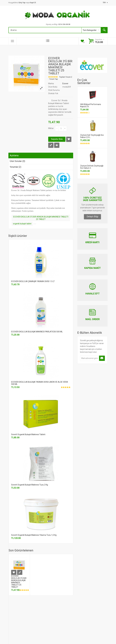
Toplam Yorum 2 (66, 77)
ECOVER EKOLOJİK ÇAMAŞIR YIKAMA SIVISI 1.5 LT (33, 281)
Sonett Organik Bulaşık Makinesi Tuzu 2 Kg (30, 485)
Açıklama (14, 155)
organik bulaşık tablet (22, 224)
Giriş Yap (22, 3)
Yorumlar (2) (15, 167)
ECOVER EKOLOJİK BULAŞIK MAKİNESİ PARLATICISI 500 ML (37, 332)
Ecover (65, 83)
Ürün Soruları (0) (17, 161)
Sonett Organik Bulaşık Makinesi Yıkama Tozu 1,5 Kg (34, 535)
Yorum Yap (54, 79)
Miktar (51, 128)
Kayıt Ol (33, 3)
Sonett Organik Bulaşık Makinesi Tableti (28, 434)
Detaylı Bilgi (92, 217)
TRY (105, 3)
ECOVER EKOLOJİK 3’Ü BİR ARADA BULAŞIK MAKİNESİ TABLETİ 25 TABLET (41, 218)
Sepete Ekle (57, 139)
